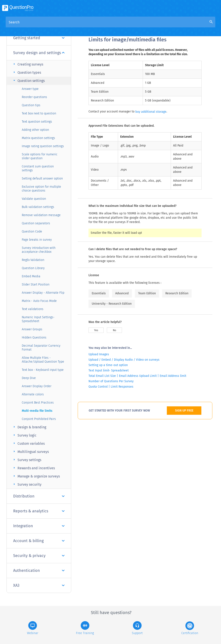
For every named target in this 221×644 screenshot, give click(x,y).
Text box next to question (39, 113)
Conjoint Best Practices (38, 403)
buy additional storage (151, 112)
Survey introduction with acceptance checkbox (39, 250)
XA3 (39, 585)
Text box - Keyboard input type (43, 370)
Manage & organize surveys (36, 476)
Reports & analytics (39, 511)
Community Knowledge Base (130, 26)
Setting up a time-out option (108, 365)
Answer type (30, 89)
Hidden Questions (34, 338)
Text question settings (37, 122)
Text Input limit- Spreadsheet (109, 370)
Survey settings (27, 460)
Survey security (27, 484)
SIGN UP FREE (184, 411)
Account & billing (39, 541)
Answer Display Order (37, 386)
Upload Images (99, 354)
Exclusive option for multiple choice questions (41, 189)
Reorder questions (34, 97)
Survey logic (24, 435)
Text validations (33, 309)
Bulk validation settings (38, 207)
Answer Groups (32, 329)
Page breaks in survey (37, 240)
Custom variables (28, 443)
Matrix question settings (38, 138)
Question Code (32, 232)
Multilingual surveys (30, 451)
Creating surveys (28, 64)
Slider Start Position (36, 285)
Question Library (33, 268)
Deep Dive (29, 378)
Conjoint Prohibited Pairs (39, 419)
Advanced (122, 293)
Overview (96, 26)
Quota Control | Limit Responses (111, 387)
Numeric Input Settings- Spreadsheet (38, 319)
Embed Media (31, 276)
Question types (27, 72)
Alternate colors (33, 394)
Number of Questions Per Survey (111, 381)
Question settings (28, 80)
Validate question (34, 199)
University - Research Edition (112, 304)
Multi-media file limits (37, 411)
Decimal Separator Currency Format (41, 348)
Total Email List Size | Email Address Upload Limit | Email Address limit (137, 376)
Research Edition (177, 293)
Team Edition (147, 293)
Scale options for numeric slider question (40, 156)
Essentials (99, 293)
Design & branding (29, 427)
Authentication (39, 571)
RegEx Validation (33, 260)
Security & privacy (39, 556)
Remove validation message (41, 215)
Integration (39, 526)
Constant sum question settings (38, 168)
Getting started (39, 38)
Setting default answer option (42, 179)
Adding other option (35, 130)
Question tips (31, 105)
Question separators (36, 223)
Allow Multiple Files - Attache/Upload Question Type (43, 360)
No (114, 330)
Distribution (39, 496)
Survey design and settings (39, 53)
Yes (96, 330)
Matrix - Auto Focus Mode (39, 301)
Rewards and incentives (33, 468)
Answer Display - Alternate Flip (43, 293)
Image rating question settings (43, 146)
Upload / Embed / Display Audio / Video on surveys (124, 360)
